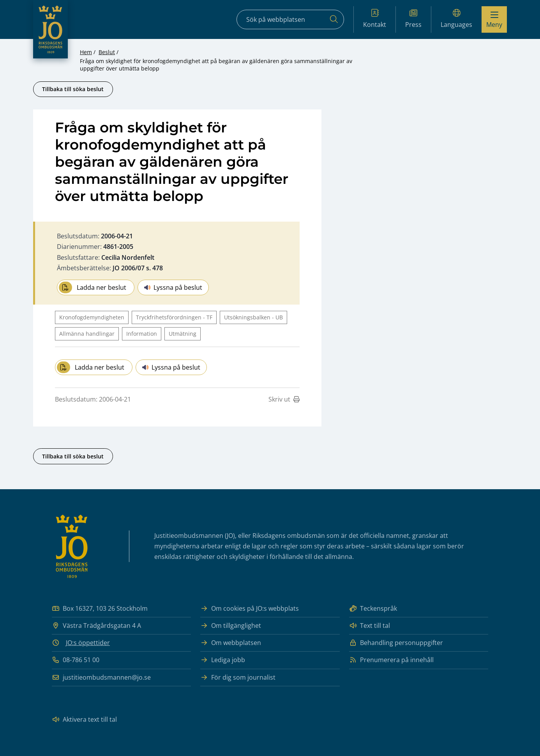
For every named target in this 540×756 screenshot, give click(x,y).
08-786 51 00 (76, 660)
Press (413, 19)
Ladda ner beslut (93, 287)
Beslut (107, 52)
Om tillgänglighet (231, 626)
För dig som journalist (238, 678)
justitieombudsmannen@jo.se (101, 678)
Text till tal (370, 626)
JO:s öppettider (88, 643)
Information (142, 334)
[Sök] (334, 19)
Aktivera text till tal (84, 720)
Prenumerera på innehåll (391, 660)
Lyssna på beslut (173, 287)
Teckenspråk (373, 609)
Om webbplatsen (231, 643)
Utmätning (183, 334)
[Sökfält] (290, 19)
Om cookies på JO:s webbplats (250, 609)
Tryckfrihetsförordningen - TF (174, 317)
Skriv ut (284, 399)
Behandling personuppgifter (396, 643)
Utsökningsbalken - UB (253, 317)
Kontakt (375, 19)
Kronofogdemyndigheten (92, 317)
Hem (86, 52)
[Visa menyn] (494, 19)
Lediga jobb (223, 660)
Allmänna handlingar (87, 334)
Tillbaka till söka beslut (73, 89)
